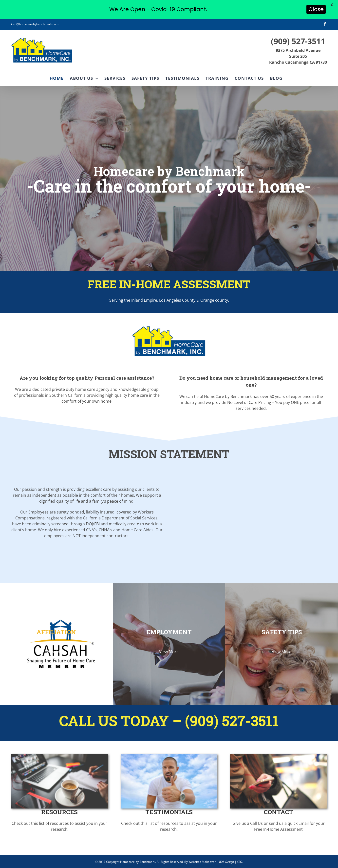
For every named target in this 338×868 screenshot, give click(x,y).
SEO (240, 862)
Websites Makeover (202, 862)
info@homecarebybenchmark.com (35, 24)
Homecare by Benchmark (138, 862)
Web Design (226, 862)
